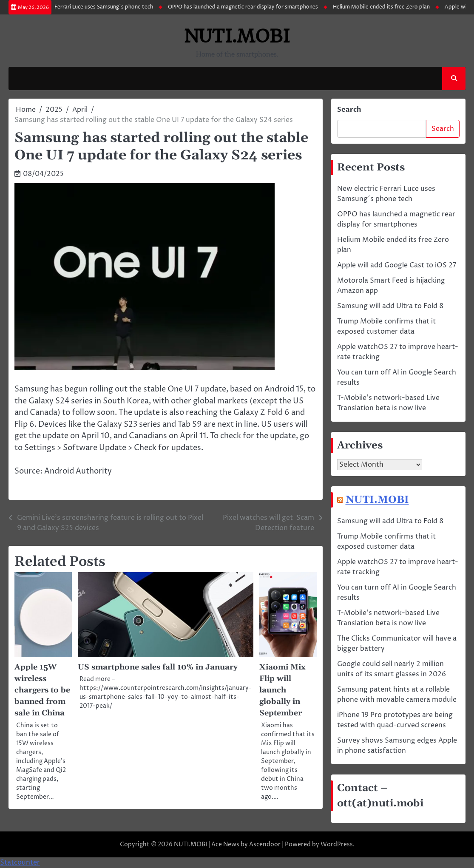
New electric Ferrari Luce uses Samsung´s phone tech (94, 7)
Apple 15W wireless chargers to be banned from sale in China (43, 691)
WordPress (337, 845)
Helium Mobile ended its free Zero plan (387, 7)
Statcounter (20, 863)
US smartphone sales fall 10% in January (159, 668)
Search (349, 110)
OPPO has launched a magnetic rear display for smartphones (249, 7)
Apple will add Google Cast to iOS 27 (397, 266)
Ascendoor (265, 845)
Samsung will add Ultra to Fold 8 (390, 306)
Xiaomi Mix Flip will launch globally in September (283, 691)
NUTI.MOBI (237, 36)
